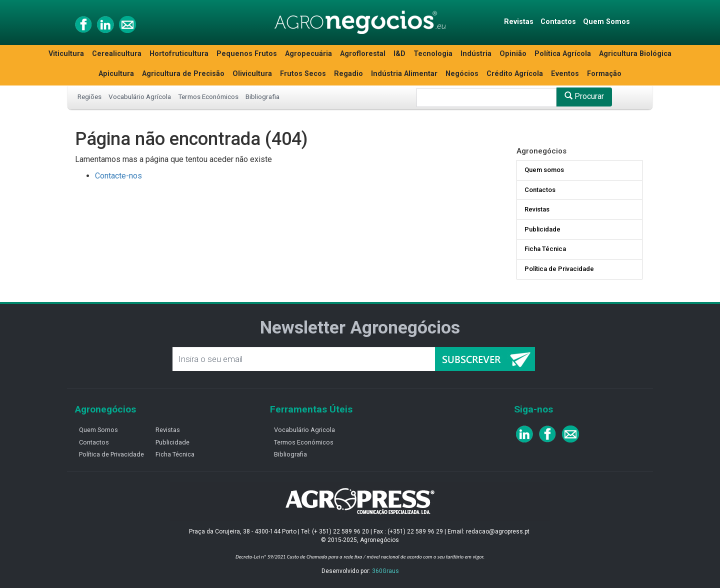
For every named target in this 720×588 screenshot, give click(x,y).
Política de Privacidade (559, 269)
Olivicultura (252, 74)
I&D (399, 54)
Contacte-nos (118, 176)
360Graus (385, 571)
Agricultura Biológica (635, 54)
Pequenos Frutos (247, 54)
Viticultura (66, 54)
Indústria (476, 54)
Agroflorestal (363, 54)
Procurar (584, 96)
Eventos (565, 74)
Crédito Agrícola (515, 74)
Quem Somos (606, 22)
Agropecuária (308, 54)
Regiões (89, 96)
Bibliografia (262, 96)
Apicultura (116, 74)
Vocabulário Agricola (304, 430)
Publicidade (542, 229)
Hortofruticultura (179, 54)
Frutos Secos (303, 74)
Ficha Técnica (545, 249)
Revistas (519, 22)
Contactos (558, 22)
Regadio (348, 74)
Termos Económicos (208, 96)
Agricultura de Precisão (183, 74)
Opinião (513, 54)
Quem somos (544, 170)
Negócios (462, 74)
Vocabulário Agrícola (140, 96)
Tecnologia (433, 54)
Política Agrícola (563, 54)
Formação (604, 74)
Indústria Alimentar (404, 74)
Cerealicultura (117, 54)
